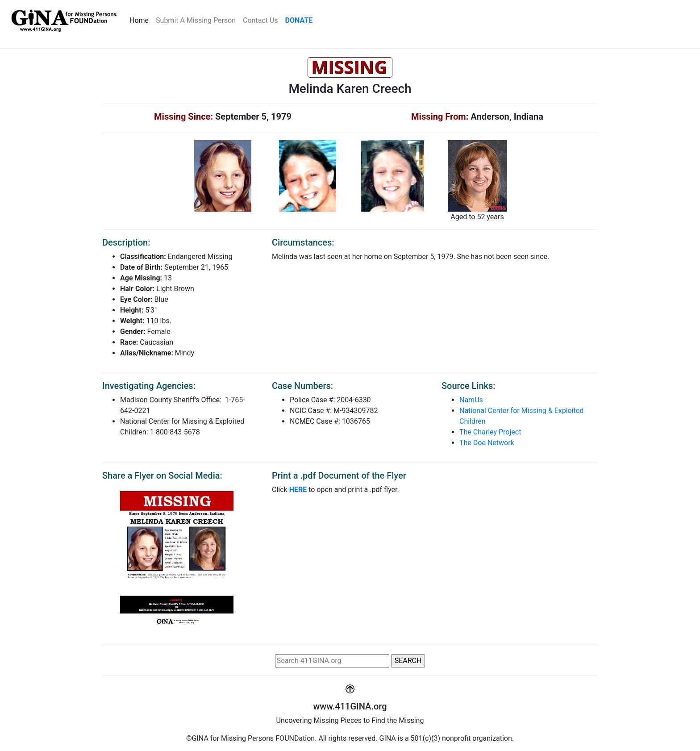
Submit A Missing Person (196, 20)
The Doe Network (487, 443)
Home (141, 20)
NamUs (471, 400)
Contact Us (260, 20)
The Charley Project (490, 432)
